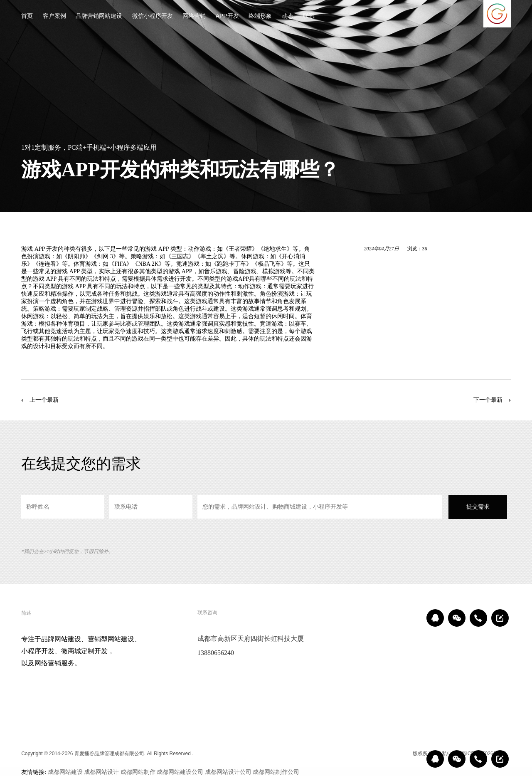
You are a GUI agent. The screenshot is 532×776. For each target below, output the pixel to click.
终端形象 (260, 16)
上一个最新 (44, 400)
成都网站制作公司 (276, 772)
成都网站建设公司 (180, 772)
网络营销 (194, 16)
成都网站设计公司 (228, 772)
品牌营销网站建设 (99, 16)
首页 (27, 16)
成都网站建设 (65, 772)
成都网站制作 (138, 772)
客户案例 (54, 16)
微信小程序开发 (153, 16)
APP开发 (227, 16)
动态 (288, 16)
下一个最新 (488, 400)
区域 (402, 754)
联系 (309, 16)
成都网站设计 (101, 772)
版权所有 (423, 754)
